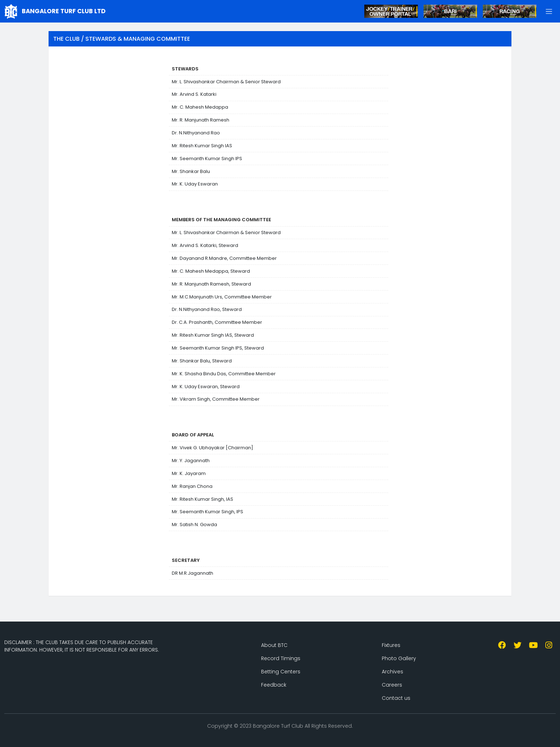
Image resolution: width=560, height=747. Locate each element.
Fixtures (391, 645)
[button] (549, 11)
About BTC (274, 645)
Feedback (274, 685)
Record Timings (281, 658)
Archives (392, 672)
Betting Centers (281, 672)
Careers (392, 685)
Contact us (396, 698)
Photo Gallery (399, 658)
